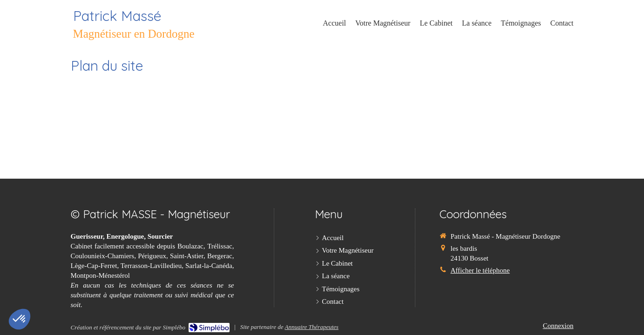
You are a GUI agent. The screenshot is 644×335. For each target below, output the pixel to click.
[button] (20, 319)
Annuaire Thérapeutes (311, 327)
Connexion (558, 326)
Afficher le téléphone (480, 270)
